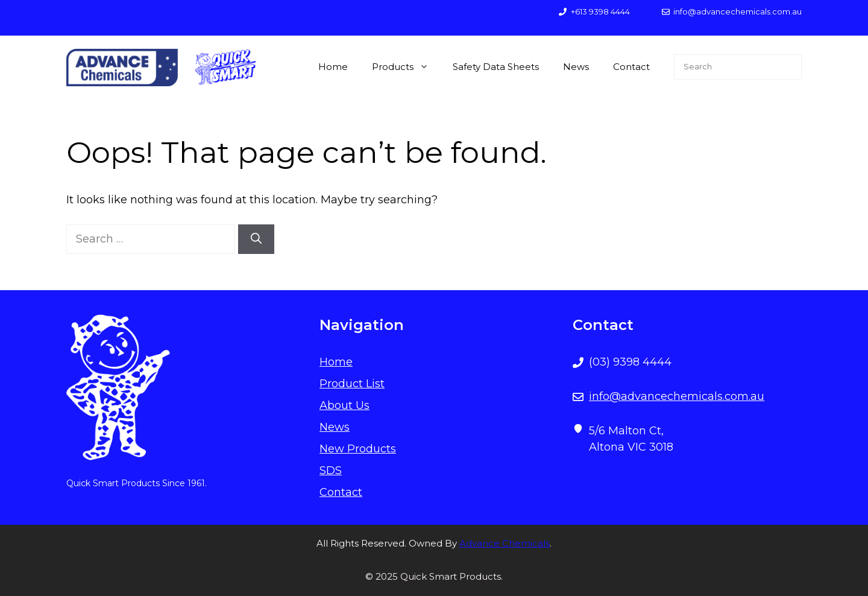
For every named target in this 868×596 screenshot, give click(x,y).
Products (406, 67)
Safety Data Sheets (496, 67)
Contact (631, 67)
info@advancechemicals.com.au (677, 396)
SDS (331, 471)
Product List (352, 384)
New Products (358, 449)
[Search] (256, 239)
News (576, 67)
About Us (344, 405)
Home (333, 67)
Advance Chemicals (505, 543)
